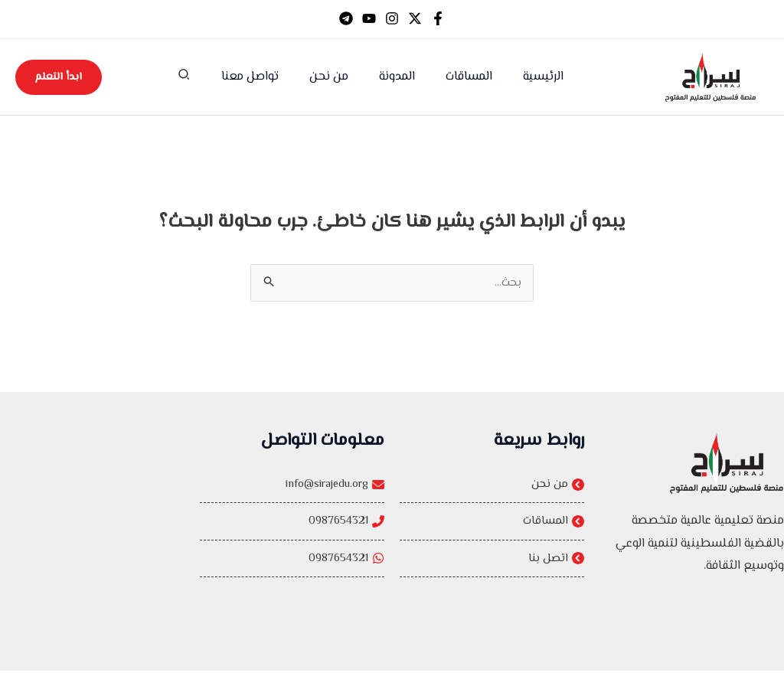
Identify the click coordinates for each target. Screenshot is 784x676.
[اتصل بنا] (492, 564)
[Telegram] (346, 18)
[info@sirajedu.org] (292, 486)
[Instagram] (392, 18)
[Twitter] (415, 18)
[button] (198, 78)
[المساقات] (492, 525)
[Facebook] (438, 18)
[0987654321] (292, 525)
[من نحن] (492, 486)
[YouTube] (369, 18)
